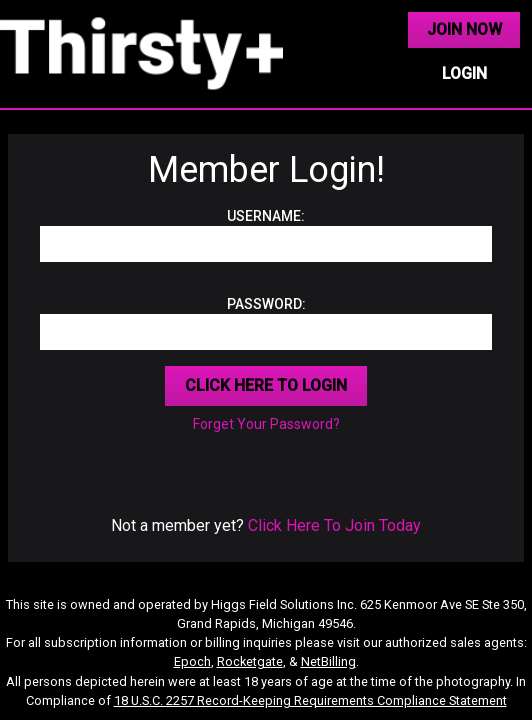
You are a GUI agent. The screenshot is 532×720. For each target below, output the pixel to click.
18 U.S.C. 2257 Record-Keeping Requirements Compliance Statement (310, 700)
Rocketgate (250, 661)
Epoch (192, 661)
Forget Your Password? (266, 424)
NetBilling (328, 661)
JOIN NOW (464, 29)
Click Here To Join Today (334, 525)
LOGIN (464, 73)
